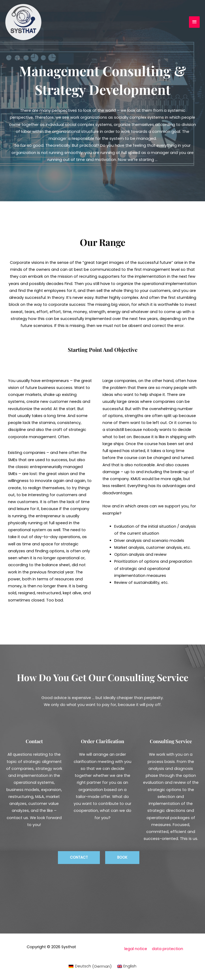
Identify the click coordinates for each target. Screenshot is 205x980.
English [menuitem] (130, 966)
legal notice (136, 949)
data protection (167, 949)
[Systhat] (23, 22)
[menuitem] (90, 966)
